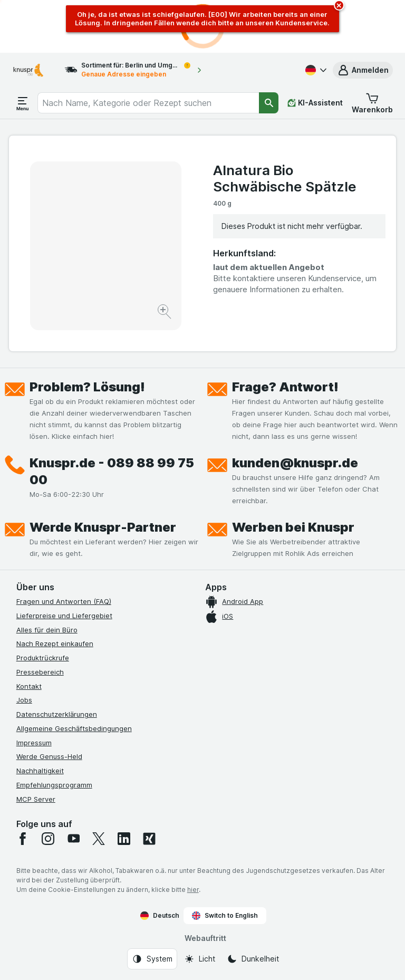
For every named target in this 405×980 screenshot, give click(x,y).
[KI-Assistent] (315, 103)
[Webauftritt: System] (152, 959)
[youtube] (73, 839)
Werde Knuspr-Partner (103, 527)
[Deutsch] (315, 70)
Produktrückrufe (43, 658)
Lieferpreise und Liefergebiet (64, 616)
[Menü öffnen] (23, 103)
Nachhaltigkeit (40, 771)
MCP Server (36, 799)
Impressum (34, 743)
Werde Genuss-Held (49, 756)
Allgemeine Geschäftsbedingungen (74, 728)
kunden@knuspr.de (295, 463)
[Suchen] (269, 103)
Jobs (24, 700)
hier (193, 890)
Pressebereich (40, 672)
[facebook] (23, 839)
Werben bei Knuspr (293, 527)
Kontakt (29, 686)
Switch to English (225, 916)
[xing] (149, 839)
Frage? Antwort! (285, 387)
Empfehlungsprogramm (54, 785)
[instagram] (48, 839)
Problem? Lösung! (87, 387)
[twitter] (99, 839)
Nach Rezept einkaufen (55, 643)
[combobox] (148, 103)
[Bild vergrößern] (165, 313)
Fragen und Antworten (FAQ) (64, 601)
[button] (363, 70)
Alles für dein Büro (47, 630)
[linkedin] (124, 839)
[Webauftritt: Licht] (200, 959)
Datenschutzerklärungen (57, 714)
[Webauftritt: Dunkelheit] (253, 959)
